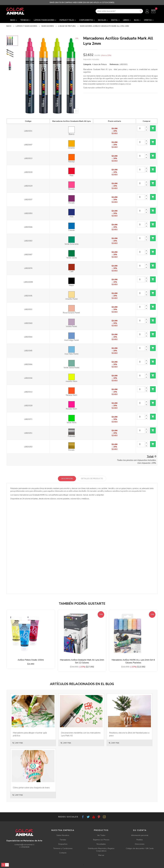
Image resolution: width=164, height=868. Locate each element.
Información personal (140, 835)
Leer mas (18, 743)
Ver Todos (101, 835)
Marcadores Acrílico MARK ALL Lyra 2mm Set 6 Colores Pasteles (133, 661)
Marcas (101, 855)
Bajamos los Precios (101, 840)
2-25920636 (24, 847)
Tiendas (63, 840)
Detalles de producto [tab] (92, 479)
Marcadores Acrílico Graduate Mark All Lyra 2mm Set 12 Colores (82, 661)
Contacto (63, 853)
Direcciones (140, 844)
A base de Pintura (99, 64)
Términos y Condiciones (63, 848)
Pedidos (140, 840)
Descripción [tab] (67, 479)
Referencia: (114, 64)
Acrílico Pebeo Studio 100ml (31, 660)
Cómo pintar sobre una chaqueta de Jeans (31, 788)
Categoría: (87, 64)
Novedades (101, 844)
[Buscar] (119, 11)
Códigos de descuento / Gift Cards (140, 848)
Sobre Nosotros (63, 835)
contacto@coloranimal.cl (24, 845)
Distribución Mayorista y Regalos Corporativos (101, 850)
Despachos (63, 844)
